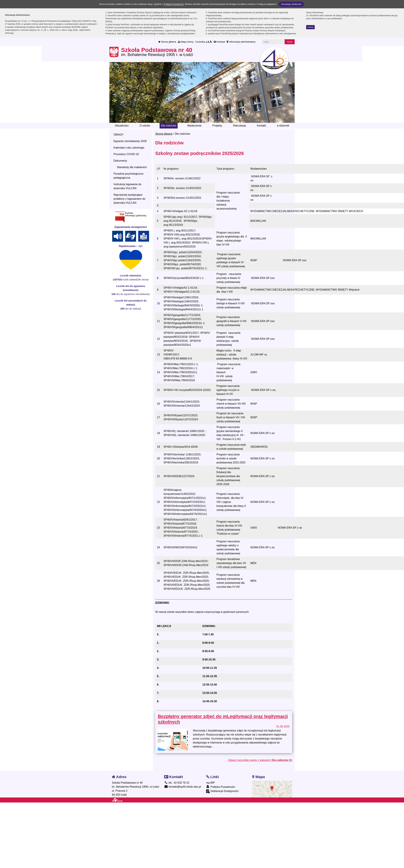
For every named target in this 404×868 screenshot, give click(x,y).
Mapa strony (186, 42)
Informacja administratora (241, 42)
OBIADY (119, 135)
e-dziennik (283, 126)
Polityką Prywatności (174, 4)
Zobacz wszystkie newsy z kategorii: (260, 760)
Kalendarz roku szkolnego (129, 148)
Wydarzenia (194, 126)
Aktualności (122, 126)
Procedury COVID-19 (126, 154)
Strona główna (167, 42)
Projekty (217, 126)
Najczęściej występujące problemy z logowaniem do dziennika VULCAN (129, 199)
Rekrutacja (239, 126)
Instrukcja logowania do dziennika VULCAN (127, 186)
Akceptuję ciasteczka (291, 4)
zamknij (310, 27)
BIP (210, 783)
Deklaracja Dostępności (222, 791)
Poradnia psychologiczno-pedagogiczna (129, 176)
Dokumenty (120, 161)
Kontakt (261, 126)
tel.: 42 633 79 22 (177, 783)
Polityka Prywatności (221, 787)
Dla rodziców (169, 126)
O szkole (145, 126)
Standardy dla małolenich (132, 167)
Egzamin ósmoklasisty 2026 (130, 141)
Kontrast (219, 42)
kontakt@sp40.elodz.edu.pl (183, 787)
